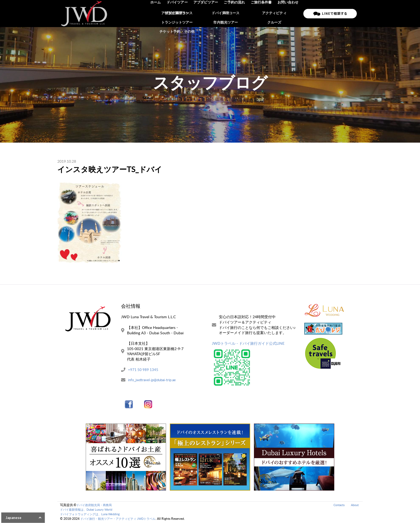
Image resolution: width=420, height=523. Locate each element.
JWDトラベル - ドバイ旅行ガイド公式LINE (248, 343)
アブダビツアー (208, 13)
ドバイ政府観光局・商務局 (96, 505)
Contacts (337, 505)
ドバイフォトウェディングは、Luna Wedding (93, 515)
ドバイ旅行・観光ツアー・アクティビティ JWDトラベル (121, 519)
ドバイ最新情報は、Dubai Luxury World (89, 510)
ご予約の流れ (236, 13)
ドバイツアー (180, 13)
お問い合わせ (288, 13)
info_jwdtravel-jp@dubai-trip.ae (154, 380)
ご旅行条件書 (262, 13)
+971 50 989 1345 (144, 370)
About (354, 505)
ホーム (159, 13)
